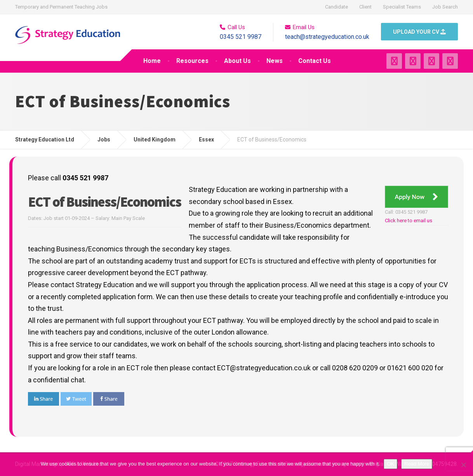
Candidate (336, 7)
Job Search (445, 7)
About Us (237, 61)
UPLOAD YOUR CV (419, 32)
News (275, 61)
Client (365, 7)
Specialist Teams (402, 7)
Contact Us (315, 61)
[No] (463, 465)
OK (390, 464)
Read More (417, 464)
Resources (192, 61)
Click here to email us (409, 221)
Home (152, 61)
